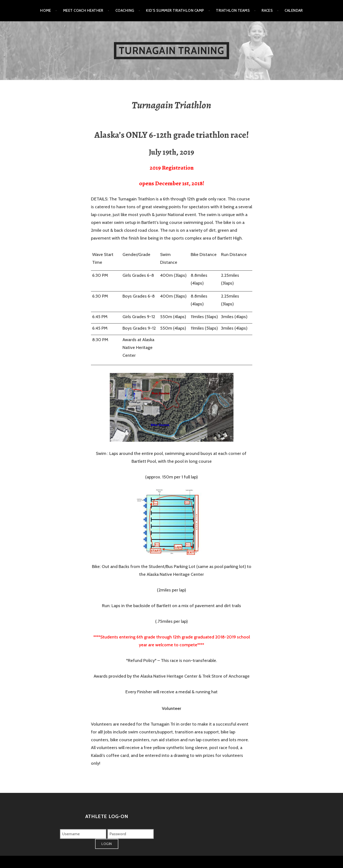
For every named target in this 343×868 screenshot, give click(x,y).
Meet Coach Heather (83, 11)
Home (46, 11)
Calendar (294, 11)
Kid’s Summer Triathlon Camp (175, 11)
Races (267, 11)
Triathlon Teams (233, 11)
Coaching (125, 11)
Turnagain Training (171, 51)
